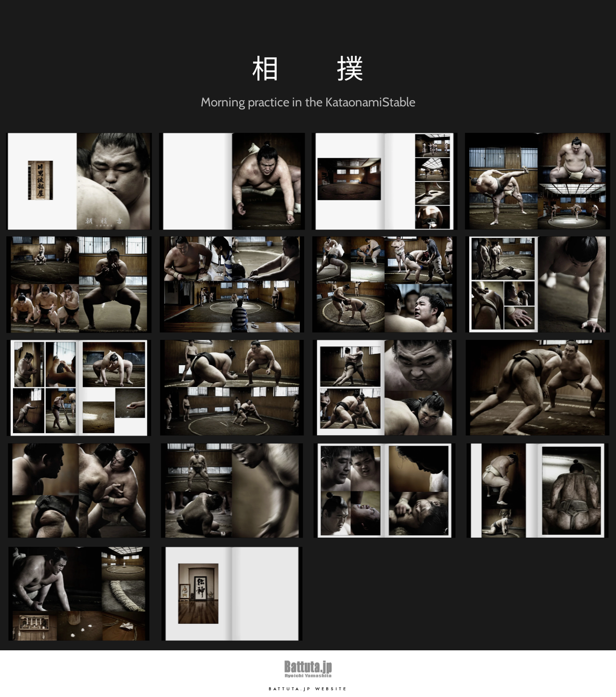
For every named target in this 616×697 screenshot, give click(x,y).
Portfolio (488, 24)
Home (446, 24)
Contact (570, 24)
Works (530, 24)
